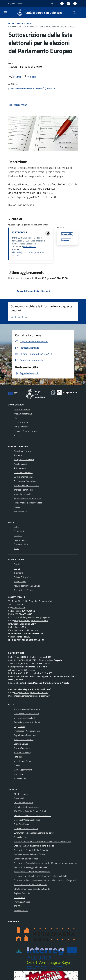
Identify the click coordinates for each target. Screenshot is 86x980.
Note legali (19, 757)
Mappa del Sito (20, 778)
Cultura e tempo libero (24, 477)
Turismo (17, 507)
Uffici (16, 418)
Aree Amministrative (23, 414)
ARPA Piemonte (21, 910)
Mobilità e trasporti (22, 494)
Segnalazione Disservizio (25, 735)
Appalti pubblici (20, 464)
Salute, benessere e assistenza (27, 498)
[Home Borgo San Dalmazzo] (38, 13)
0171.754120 (30, 246)
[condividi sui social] (15, 77)
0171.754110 (18, 608)
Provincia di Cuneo (22, 902)
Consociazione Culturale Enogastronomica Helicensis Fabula (40, 876)
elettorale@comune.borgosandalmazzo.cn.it (28, 254)
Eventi (17, 564)
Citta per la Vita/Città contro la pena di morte (34, 846)
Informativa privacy (22, 752)
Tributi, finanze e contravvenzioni (28, 503)
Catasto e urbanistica (23, 472)
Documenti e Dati (21, 422)
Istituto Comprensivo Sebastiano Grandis (32, 889)
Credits (17, 765)
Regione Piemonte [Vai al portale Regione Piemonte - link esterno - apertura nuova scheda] (15, 4)
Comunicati (19, 531)
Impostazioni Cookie (23, 761)
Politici (17, 435)
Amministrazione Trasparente (27, 709)
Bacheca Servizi (21, 744)
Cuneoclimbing (20, 837)
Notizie (17, 527)
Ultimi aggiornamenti (23, 770)
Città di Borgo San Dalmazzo (44, 13)
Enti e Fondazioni (21, 427)
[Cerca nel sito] (74, 13)
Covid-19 (18, 536)
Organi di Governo (22, 409)
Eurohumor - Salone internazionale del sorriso (34, 833)
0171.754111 (18, 604)
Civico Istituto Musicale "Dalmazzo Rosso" (32, 815)
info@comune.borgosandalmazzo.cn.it (31, 621)
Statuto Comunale (22, 748)
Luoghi (17, 568)
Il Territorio (18, 573)
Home (11, 23)
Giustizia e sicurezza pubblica (26, 485)
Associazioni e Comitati (24, 590)
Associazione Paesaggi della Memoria (30, 867)
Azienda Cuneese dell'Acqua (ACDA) (30, 854)
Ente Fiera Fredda (22, 824)
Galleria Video (20, 581)
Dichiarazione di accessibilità (26, 714)
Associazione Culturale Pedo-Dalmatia (31, 850)
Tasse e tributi (20, 540)
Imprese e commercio (23, 490)
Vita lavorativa (20, 511)
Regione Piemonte (22, 893)
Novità (20, 23)
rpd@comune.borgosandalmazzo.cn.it (31, 693)
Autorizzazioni (20, 468)
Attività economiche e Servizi (27, 586)
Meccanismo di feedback (25, 718)
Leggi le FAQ (19, 727)
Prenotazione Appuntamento (27, 731)
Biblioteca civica (21, 544)
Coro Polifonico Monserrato (26, 859)
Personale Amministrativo (25, 431)
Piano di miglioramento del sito (27, 722)
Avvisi (29, 23)
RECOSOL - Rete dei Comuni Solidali (30, 811)
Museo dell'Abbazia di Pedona (27, 820)
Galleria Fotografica (22, 577)
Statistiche (19, 774)
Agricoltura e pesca (22, 451)
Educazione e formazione (25, 481)
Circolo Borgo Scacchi (23, 803)
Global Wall (19, 798)
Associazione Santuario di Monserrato (30, 885)
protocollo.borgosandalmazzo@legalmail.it (33, 617)
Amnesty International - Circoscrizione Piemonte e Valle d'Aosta (42, 841)
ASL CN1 (18, 906)
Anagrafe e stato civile (24, 460)
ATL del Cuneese (21, 794)
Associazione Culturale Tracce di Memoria (32, 872)
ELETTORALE (20, 232)
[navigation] (5, 12)
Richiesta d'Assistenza (24, 739)
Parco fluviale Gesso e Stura (26, 807)
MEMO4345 (19, 897)
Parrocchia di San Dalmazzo (26, 828)
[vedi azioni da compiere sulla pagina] (30, 77)
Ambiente (18, 455)
